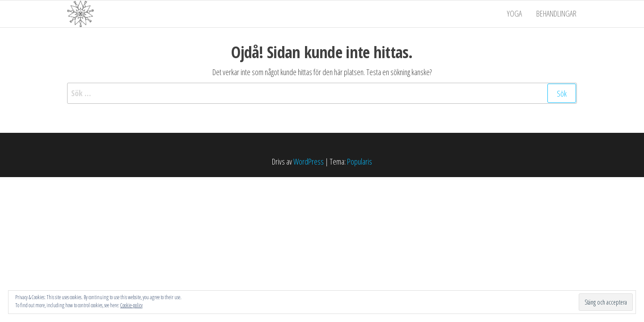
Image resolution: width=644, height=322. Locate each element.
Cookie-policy (131, 305)
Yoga (516, 14)
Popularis (360, 161)
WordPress (309, 161)
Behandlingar (557, 14)
